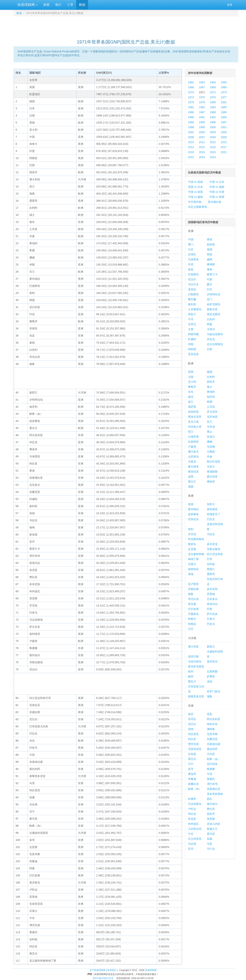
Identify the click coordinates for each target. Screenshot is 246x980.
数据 (82, 5)
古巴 (191, 629)
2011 (202, 142)
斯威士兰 (212, 829)
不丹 (191, 319)
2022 (191, 157)
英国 (191, 372)
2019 (202, 152)
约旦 (210, 289)
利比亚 (192, 739)
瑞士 (210, 387)
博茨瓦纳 (193, 744)
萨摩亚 (211, 676)
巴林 (210, 349)
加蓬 (210, 839)
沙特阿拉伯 (214, 294)
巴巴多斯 (193, 609)
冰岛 (191, 392)
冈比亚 (192, 814)
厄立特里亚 (195, 839)
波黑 (191, 477)
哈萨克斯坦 (214, 304)
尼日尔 (192, 724)
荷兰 (191, 432)
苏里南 (211, 594)
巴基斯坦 (193, 274)
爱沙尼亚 (212, 477)
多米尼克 (212, 544)
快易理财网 (27, 5)
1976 (213, 97)
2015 (202, 147)
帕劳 (191, 676)
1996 (213, 122)
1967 (202, 87)
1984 (213, 107)
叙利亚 (192, 304)
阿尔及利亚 (214, 719)
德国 (210, 372)
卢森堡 (192, 447)
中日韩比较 (195, 202)
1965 (224, 82)
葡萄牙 (192, 387)
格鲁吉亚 (212, 309)
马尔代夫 (193, 284)
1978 (191, 102)
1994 (191, 122)
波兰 (191, 402)
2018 (191, 152)
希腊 (210, 402)
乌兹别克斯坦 (215, 334)
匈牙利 (211, 397)
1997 (224, 122)
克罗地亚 (212, 417)
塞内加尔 (212, 804)
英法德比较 (215, 202)
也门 (210, 299)
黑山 (210, 432)
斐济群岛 (212, 662)
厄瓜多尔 (212, 599)
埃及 (210, 714)
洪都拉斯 (193, 589)
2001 (224, 127)
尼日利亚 (212, 764)
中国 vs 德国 (217, 187)
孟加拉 (192, 289)
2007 (202, 137)
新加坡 (211, 244)
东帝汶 (192, 324)
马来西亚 (193, 259)
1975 (202, 97)
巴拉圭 (211, 519)
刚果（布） (195, 789)
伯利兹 (211, 564)
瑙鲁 (210, 696)
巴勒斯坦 (193, 294)
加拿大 (211, 504)
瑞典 (191, 487)
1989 (224, 112)
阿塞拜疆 (193, 334)
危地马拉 (212, 604)
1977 (224, 97)
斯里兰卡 (212, 274)
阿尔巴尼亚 (214, 462)
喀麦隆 (211, 769)
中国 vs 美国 (196, 182)
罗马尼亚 (212, 412)
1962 (191, 82)
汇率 (70, 5)
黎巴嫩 (192, 299)
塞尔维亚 (193, 467)
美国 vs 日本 (196, 187)
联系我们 (112, 970)
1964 (213, 82)
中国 (191, 239)
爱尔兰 (192, 482)
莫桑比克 (193, 784)
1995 (202, 122)
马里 (210, 844)
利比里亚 (193, 734)
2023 (202, 157)
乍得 (210, 774)
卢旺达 (192, 809)
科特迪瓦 (193, 824)
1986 (191, 112)
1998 (191, 127)
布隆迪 (192, 779)
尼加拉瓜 (193, 519)
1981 (224, 102)
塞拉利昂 (212, 749)
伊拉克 (211, 339)
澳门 (191, 244)
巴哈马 (211, 624)
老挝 (191, 269)
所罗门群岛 (214, 691)
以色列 (211, 319)
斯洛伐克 (193, 472)
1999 (202, 127)
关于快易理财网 (97, 970)
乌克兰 (211, 467)
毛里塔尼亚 (195, 749)
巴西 (210, 609)
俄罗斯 (192, 407)
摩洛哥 (192, 774)
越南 (210, 259)
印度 (210, 279)
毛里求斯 (212, 734)
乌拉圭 (211, 534)
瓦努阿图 (212, 671)
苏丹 (191, 849)
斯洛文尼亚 (195, 417)
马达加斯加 (195, 804)
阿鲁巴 (192, 619)
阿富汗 (192, 314)
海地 (191, 574)
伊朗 (191, 344)
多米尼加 (212, 589)
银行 (58, 5)
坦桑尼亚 (212, 739)
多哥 (191, 769)
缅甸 (210, 269)
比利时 (211, 377)
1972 (213, 92)
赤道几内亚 (214, 824)
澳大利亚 (193, 647)
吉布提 (192, 754)
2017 (224, 147)
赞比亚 (211, 809)
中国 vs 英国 (196, 192)
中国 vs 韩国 (217, 197)
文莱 (191, 329)
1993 (224, 117)
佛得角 (211, 729)
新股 (46, 5)
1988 (213, 112)
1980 (213, 102)
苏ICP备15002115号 (103, 978)
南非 (191, 714)
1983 (202, 107)
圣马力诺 (193, 422)
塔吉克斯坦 (214, 314)
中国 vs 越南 (196, 197)
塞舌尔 (192, 759)
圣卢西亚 (193, 584)
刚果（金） (214, 759)
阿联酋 (192, 349)
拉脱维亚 (193, 442)
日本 (191, 249)
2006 (191, 137)
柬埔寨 (211, 264)
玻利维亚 (212, 509)
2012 (213, 142)
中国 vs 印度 (217, 192)
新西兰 (211, 647)
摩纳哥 (211, 482)
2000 (213, 127)
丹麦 (210, 457)
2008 (213, 137)
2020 (213, 152)
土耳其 (211, 407)
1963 (202, 82)
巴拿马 (211, 619)
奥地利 (211, 392)
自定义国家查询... (199, 207)
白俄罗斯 (193, 437)
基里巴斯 (193, 657)
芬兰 (210, 422)
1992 (213, 117)
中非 (191, 834)
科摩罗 (192, 799)
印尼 (191, 264)
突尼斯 (211, 819)
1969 (224, 87)
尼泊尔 (192, 279)
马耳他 (211, 427)
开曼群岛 (193, 614)
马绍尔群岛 (195, 662)
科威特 (192, 339)
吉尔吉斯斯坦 (215, 344)
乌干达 (211, 849)
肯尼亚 (192, 819)
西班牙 (211, 382)
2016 (213, 147)
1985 (224, 107)
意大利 (192, 382)
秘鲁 (191, 594)
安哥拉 (192, 719)
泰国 (210, 249)
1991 (202, 117)
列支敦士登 (195, 427)
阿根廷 (192, 624)
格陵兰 (211, 569)
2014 (191, 147)
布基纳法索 (214, 744)
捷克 (191, 397)
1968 (213, 87)
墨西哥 (211, 574)
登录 (230, 5)
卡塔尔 (211, 329)
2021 (224, 152)
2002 (191, 132)
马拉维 (192, 844)
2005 (224, 132)
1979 (202, 102)
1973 (224, 92)
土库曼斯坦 (195, 309)
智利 (191, 529)
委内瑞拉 (193, 509)
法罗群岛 (193, 457)
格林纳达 (193, 569)
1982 (191, 107)
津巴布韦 (212, 784)
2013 (224, 142)
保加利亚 (193, 412)
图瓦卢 (192, 681)
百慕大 (192, 564)
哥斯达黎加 (214, 549)
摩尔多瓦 (193, 452)
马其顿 (211, 447)
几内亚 (211, 754)
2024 (213, 157)
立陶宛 (211, 452)
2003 (202, 132)
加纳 (191, 729)
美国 (191, 504)
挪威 (210, 442)
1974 (191, 97)
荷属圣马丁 (214, 514)
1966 (191, 87)
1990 (191, 117)
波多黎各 (193, 514)
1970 (191, 92)
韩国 (210, 254)
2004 (213, 132)
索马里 (211, 834)
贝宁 (191, 764)
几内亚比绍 (195, 829)
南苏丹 (211, 814)
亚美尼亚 (193, 354)
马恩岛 (192, 462)
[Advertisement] (126, 26)
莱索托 (211, 779)
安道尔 (211, 437)
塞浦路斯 (212, 472)
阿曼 (210, 324)
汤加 (210, 681)
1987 (202, 112)
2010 (191, 142)
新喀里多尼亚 (196, 696)
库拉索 (192, 604)
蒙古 (210, 284)
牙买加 (192, 534)
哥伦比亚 (193, 599)
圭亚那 (192, 549)
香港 (210, 239)
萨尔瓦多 (212, 614)
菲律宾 (192, 254)
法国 (191, 377)
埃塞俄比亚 (214, 789)
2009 (224, 137)
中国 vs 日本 (217, 182)
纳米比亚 (212, 724)
